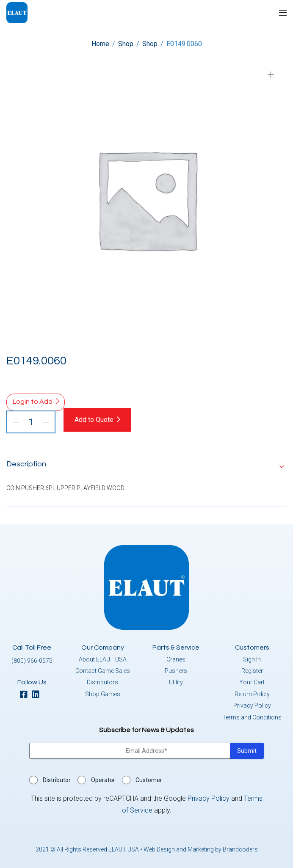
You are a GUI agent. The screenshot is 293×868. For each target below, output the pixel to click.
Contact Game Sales (103, 671)
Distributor (57, 780)
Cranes (176, 659)
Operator (103, 780)
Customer (149, 780)
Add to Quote (94, 420)
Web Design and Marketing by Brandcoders (201, 849)
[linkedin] (38, 695)
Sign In (252, 659)
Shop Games (103, 694)
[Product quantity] (31, 422)
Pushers (176, 671)
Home (100, 44)
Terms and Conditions (252, 717)
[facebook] (26, 695)
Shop (126, 44)
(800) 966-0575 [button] (32, 661)
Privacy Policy (252, 705)
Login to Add (33, 402)
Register (252, 671)
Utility (176, 682)
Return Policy (252, 694)
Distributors (102, 682)
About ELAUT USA (103, 659)
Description (26, 464)
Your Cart (252, 682)
